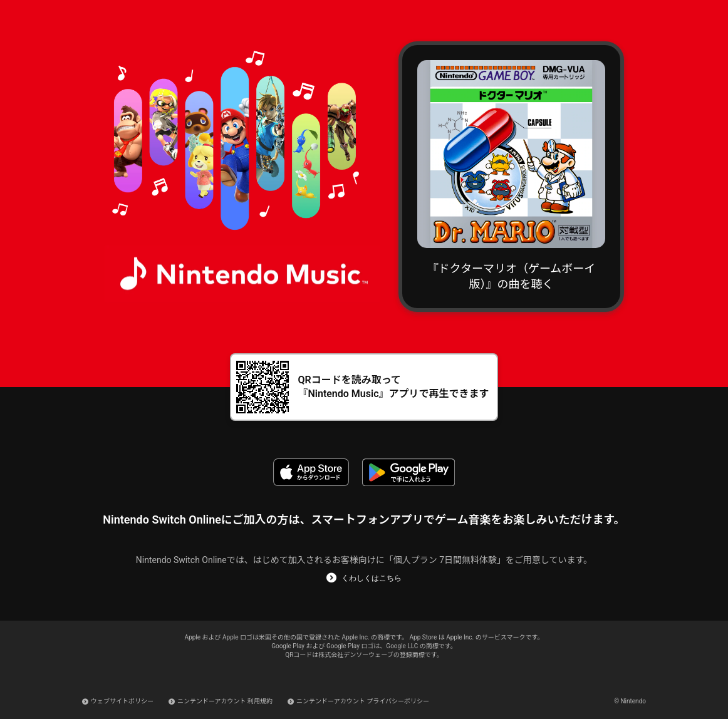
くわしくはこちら (372, 578)
